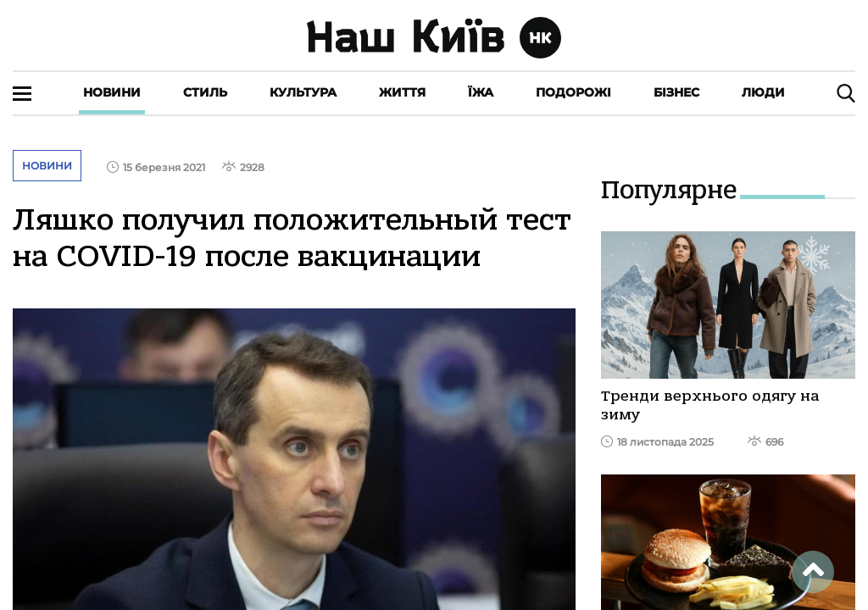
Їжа (481, 92)
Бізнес (676, 92)
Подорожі (573, 92)
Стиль (205, 92)
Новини (112, 92)
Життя (402, 92)
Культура (303, 92)
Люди (763, 92)
